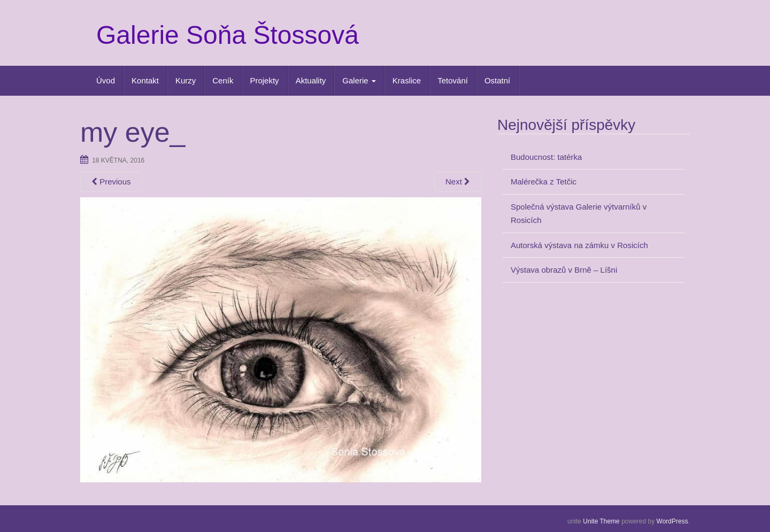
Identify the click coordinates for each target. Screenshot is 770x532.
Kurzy (186, 80)
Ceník (223, 80)
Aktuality (311, 80)
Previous (111, 182)
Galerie (359, 80)
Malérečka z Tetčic (544, 182)
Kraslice (407, 80)
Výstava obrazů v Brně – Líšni (564, 270)
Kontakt (145, 80)
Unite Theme (601, 521)
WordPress (672, 521)
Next (458, 182)
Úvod (106, 80)
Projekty (264, 80)
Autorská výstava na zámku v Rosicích (579, 245)
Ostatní (497, 80)
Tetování (453, 80)
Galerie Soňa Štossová (228, 35)
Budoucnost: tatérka (546, 157)
